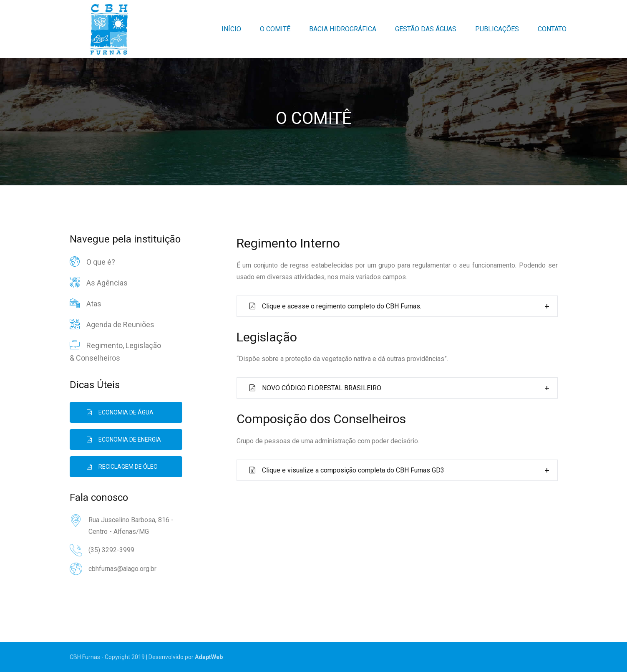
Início (231, 29)
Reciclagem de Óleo (122, 467)
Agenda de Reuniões (112, 324)
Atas (86, 303)
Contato (552, 29)
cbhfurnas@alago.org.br (123, 569)
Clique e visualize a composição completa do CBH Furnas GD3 (347, 470)
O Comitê (275, 29)
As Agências (99, 283)
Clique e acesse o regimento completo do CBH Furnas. (335, 306)
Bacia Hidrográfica (343, 29)
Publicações (497, 29)
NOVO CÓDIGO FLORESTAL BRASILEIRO (315, 388)
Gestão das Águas (426, 29)
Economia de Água (120, 412)
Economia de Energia (124, 440)
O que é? (92, 262)
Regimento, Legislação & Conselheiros (115, 351)
